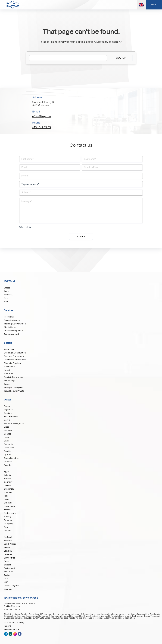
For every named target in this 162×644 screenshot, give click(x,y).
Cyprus (7, 455)
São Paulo (9, 572)
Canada (8, 434)
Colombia (8, 444)
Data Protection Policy (14, 623)
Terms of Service (12, 629)
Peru (6, 527)
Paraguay (8, 524)
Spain (7, 561)
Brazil (7, 427)
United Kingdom (12, 586)
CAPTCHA (25, 227)
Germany (8, 482)
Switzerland (9, 568)
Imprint (7, 626)
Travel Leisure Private (14, 391)
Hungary (8, 492)
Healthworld (10, 367)
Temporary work (12, 334)
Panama (8, 520)
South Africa (10, 558)
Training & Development (15, 324)
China (7, 441)
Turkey (7, 575)
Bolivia (7, 420)
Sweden (8, 565)
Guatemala (9, 489)
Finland (7, 479)
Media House (10, 327)
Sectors (8, 343)
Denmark (8, 462)
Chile (6, 437)
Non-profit (9, 374)
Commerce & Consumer (15, 360)
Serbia (7, 547)
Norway (8, 517)
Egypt (7, 472)
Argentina (9, 410)
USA (6, 582)
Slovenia (8, 554)
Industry (8, 370)
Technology (9, 381)
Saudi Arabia (10, 544)
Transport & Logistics (14, 388)
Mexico (7, 510)
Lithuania (8, 503)
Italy (6, 496)
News (7, 298)
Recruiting (9, 317)
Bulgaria (8, 430)
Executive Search (12, 320)
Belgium (8, 413)
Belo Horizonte (11, 417)
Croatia (7, 451)
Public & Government (14, 377)
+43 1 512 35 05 (42, 127)
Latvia (7, 499)
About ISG (9, 295)
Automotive (9, 349)
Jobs (6, 302)
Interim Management (14, 331)
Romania (8, 541)
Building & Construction (15, 353)
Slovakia (8, 551)
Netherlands (10, 513)
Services (9, 311)
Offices (7, 288)
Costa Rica (9, 448)
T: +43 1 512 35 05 (12, 610)
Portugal (8, 537)
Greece (7, 485)
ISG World (9, 282)
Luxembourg (10, 506)
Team (7, 291)
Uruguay (8, 589)
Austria (7, 406)
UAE (6, 579)
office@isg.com (42, 116)
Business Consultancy (14, 356)
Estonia (7, 475)
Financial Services (12, 363)
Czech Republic (11, 458)
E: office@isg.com (12, 606)
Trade (7, 384)
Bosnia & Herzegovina (14, 423)
